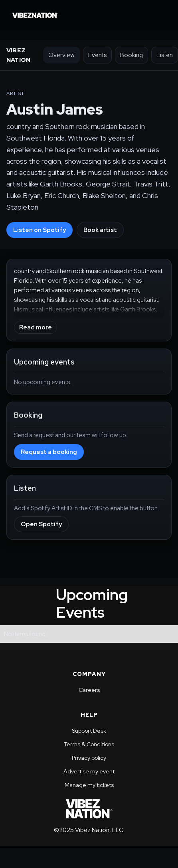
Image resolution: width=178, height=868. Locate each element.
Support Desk (89, 731)
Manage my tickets (89, 785)
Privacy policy (89, 758)
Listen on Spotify (40, 230)
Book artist (100, 230)
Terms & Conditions (89, 744)
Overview (61, 55)
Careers (89, 690)
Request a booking (49, 452)
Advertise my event (89, 771)
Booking (132, 55)
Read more (36, 327)
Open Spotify (41, 524)
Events (97, 55)
